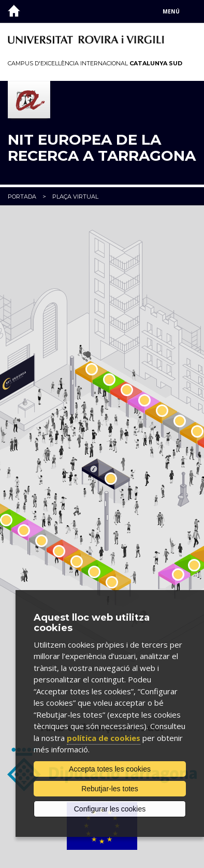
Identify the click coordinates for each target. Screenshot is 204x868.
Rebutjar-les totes (110, 789)
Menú (171, 11)
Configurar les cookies (110, 809)
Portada (22, 197)
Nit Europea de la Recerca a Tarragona (102, 148)
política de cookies (104, 738)
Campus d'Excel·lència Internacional (95, 63)
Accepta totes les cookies (110, 769)
